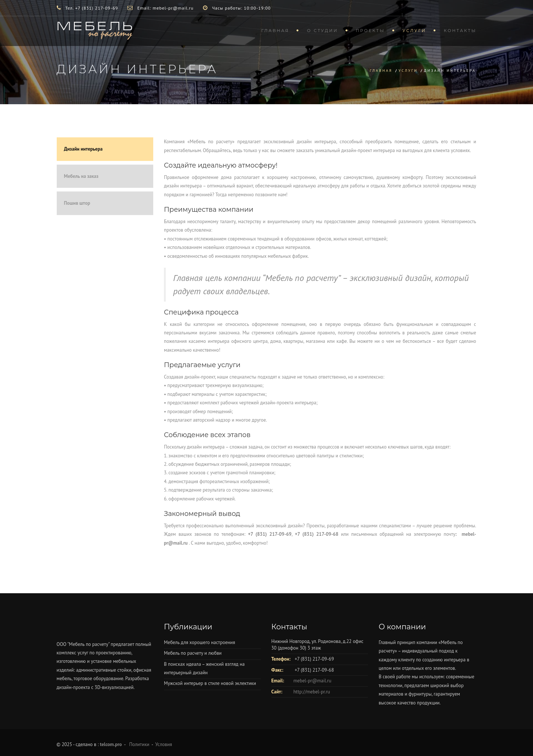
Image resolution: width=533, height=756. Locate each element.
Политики (139, 744)
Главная (275, 31)
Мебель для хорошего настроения (199, 642)
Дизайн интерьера (83, 149)
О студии (322, 31)
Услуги (414, 31)
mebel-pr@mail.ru (313, 681)
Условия (164, 744)
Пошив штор (77, 203)
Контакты (460, 31)
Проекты (370, 31)
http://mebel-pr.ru (312, 692)
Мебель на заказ (81, 176)
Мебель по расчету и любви (193, 653)
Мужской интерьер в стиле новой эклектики (210, 683)
